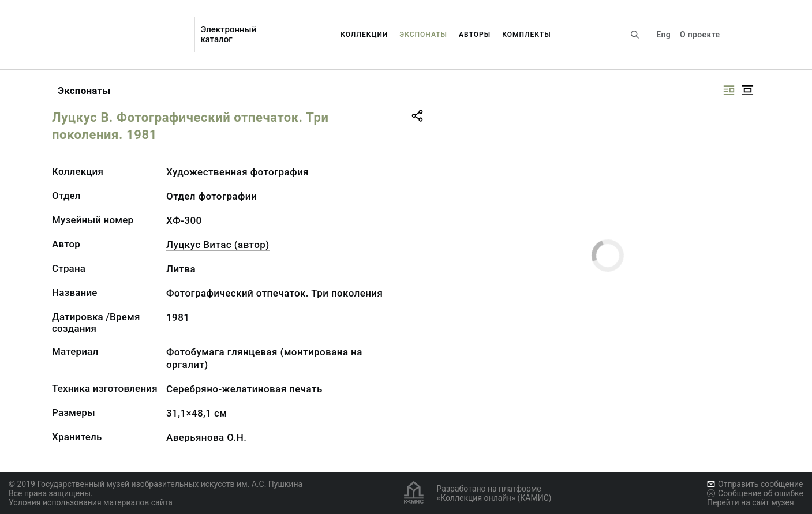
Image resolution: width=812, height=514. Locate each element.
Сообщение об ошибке (755, 493)
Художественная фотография (237, 172)
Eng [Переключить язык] (663, 35)
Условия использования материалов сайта (91, 502)
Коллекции (364, 35)
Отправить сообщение (755, 484)
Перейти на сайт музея (751, 502)
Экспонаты (423, 35)
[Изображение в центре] (747, 90)
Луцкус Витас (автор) (218, 245)
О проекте (700, 35)
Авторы (475, 35)
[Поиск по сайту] (635, 35)
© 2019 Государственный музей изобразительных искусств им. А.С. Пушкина (156, 484)
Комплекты (527, 35)
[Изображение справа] (729, 90)
